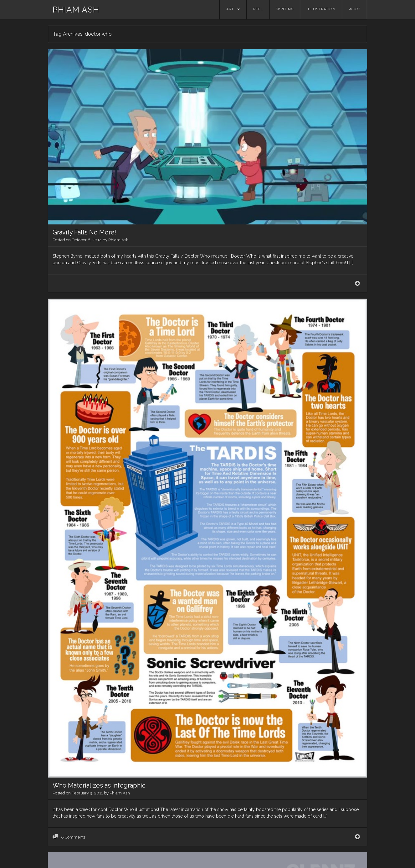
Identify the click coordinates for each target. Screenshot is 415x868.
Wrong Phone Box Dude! (88, 803)
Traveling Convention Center (94, 567)
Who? (354, 9)
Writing (285, 9)
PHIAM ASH (76, 10)
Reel (258, 9)
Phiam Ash (118, 119)
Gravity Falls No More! (84, 112)
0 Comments (73, 470)
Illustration (321, 9)
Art (230, 9)
